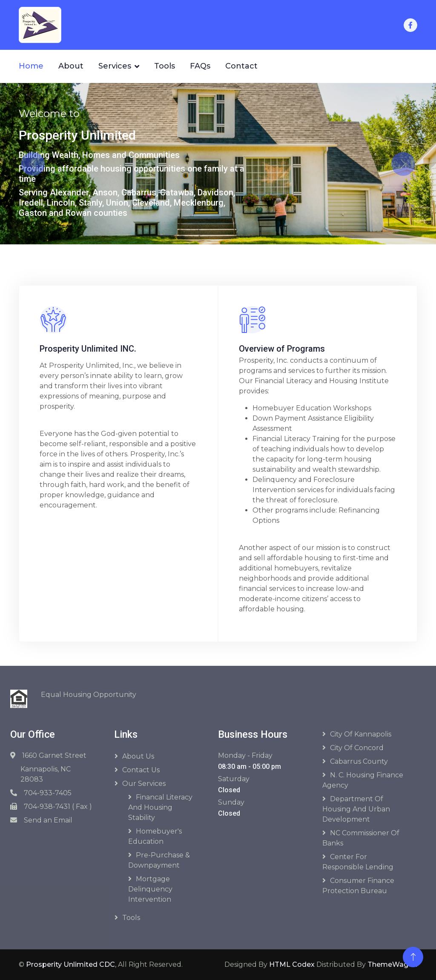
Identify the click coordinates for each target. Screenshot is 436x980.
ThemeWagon (392, 964)
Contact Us (141, 770)
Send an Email (48, 820)
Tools (165, 66)
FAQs (200, 66)
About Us (138, 756)
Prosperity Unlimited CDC (70, 964)
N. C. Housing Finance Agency (363, 780)
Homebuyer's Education (155, 836)
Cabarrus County (359, 761)
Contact (241, 66)
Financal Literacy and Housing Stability (160, 807)
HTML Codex (292, 964)
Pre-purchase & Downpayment (159, 860)
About (71, 66)
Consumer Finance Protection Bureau (358, 886)
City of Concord (357, 748)
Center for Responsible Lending (358, 862)
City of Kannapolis (361, 734)
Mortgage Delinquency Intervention (150, 889)
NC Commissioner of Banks (361, 838)
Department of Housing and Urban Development (356, 809)
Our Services (144, 784)
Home (31, 66)
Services (115, 66)
